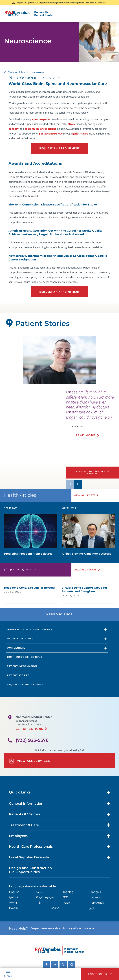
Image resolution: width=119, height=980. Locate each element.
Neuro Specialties (20, 639)
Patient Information (22, 666)
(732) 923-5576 (32, 740)
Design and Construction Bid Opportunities (30, 870)
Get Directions (29, 729)
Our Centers (16, 648)
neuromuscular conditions (40, 129)
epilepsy (14, 129)
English (14, 892)
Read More (85, 435)
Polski (67, 903)
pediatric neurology (51, 134)
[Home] (29, 14)
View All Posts (85, 495)
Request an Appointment (59, 148)
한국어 (13, 903)
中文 (39, 903)
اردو (92, 908)
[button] (100, 974)
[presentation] (93, 415)
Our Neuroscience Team (24, 657)
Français (95, 892)
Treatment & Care (17, 72)
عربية (39, 892)
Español (55, 908)
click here (88, 928)
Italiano (95, 897)
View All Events (85, 570)
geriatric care (80, 134)
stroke (72, 124)
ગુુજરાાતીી (14, 897)
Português (97, 903)
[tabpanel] (60, 360)
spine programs (41, 119)
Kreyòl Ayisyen (46, 897)
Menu (8, 974)
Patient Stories (18, 675)
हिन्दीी (65, 897)
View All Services (29, 761)
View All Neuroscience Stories (93, 472)
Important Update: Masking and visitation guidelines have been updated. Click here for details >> (62, 3)
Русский (14, 908)
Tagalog (68, 892)
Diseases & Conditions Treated (29, 629)
